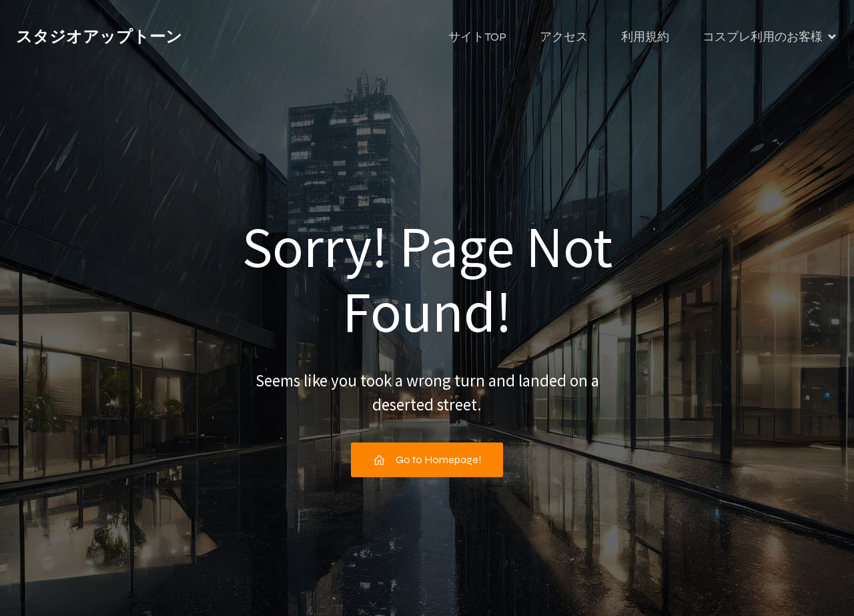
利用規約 (645, 37)
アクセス (564, 37)
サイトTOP (477, 37)
